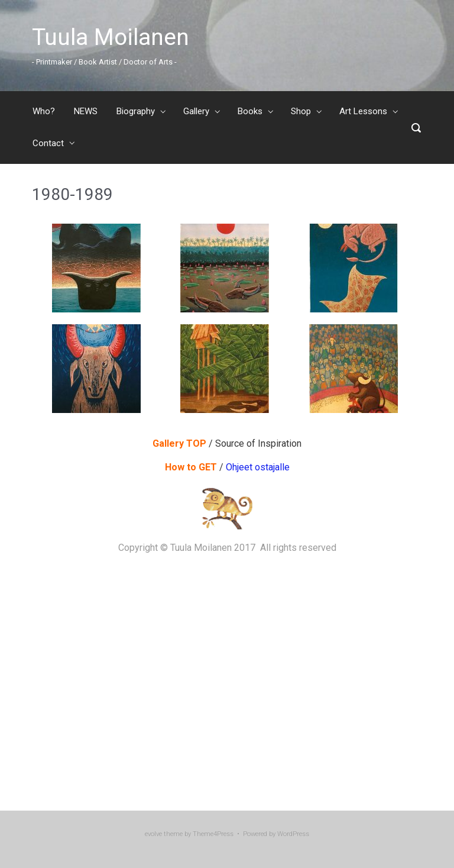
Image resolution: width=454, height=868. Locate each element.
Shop (301, 111)
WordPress (293, 834)
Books (250, 111)
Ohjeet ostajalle (257, 467)
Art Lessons (363, 111)
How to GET (192, 467)
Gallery (196, 111)
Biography (136, 111)
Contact (48, 143)
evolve (153, 834)
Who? (44, 111)
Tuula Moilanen (111, 37)
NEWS (86, 111)
